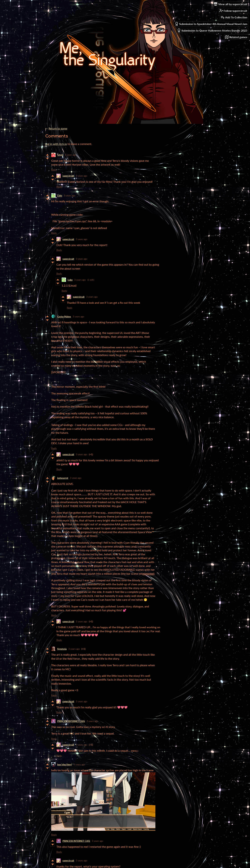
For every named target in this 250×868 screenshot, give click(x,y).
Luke (60, 196)
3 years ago (71, 155)
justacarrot (63, 478)
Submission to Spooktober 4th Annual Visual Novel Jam (211, 24)
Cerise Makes (64, 317)
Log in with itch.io (56, 144)
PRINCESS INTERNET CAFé (71, 721)
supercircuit (68, 176)
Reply (54, 170)
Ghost (60, 155)
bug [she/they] (65, 765)
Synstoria (62, 649)
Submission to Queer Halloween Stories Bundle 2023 (212, 30)
